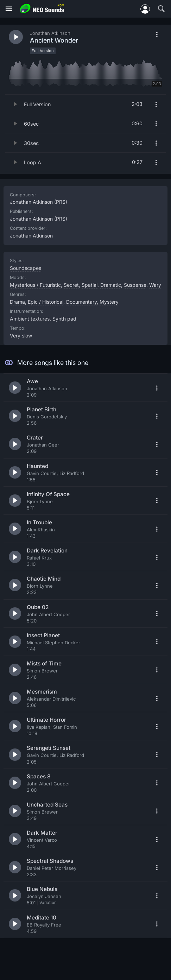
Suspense (135, 285)
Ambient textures (30, 319)
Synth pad (64, 319)
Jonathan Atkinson (31, 236)
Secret (71, 285)
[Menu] (9, 9)
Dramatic (111, 285)
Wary (155, 285)
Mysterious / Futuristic (35, 285)
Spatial (90, 285)
